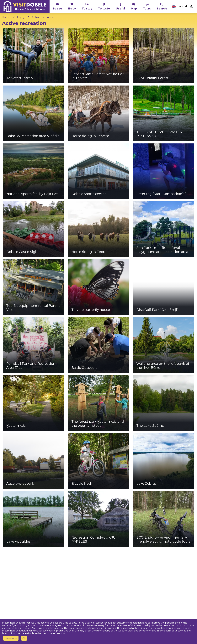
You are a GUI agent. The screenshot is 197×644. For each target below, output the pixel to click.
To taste (104, 6)
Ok (24, 638)
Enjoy (72, 6)
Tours (147, 6)
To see (57, 6)
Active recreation (43, 17)
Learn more (11, 638)
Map (134, 6)
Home (6, 17)
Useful (120, 6)
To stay (87, 6)
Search (162, 6)
